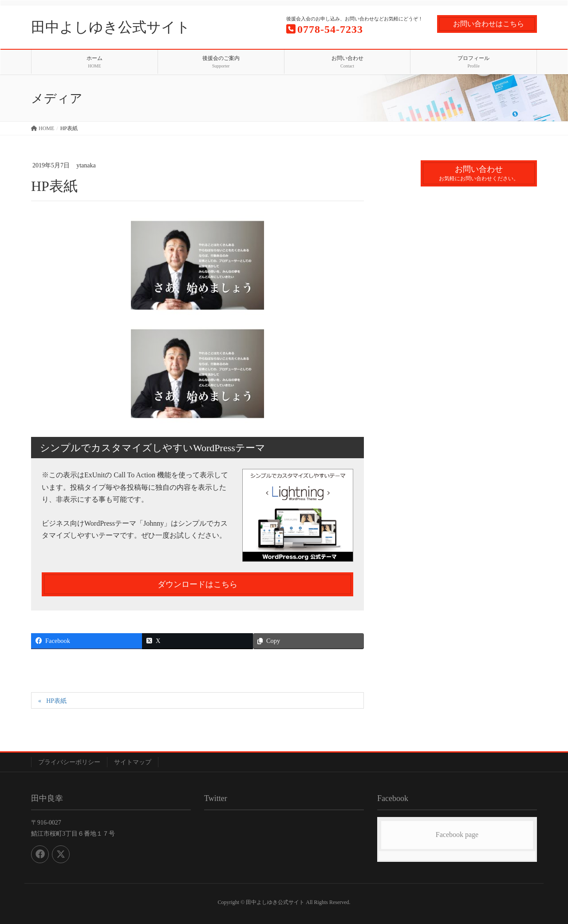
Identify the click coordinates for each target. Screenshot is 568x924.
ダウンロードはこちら (197, 584)
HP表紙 (56, 701)
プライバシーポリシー (69, 762)
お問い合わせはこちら (489, 24)
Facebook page (457, 835)
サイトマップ (133, 762)
